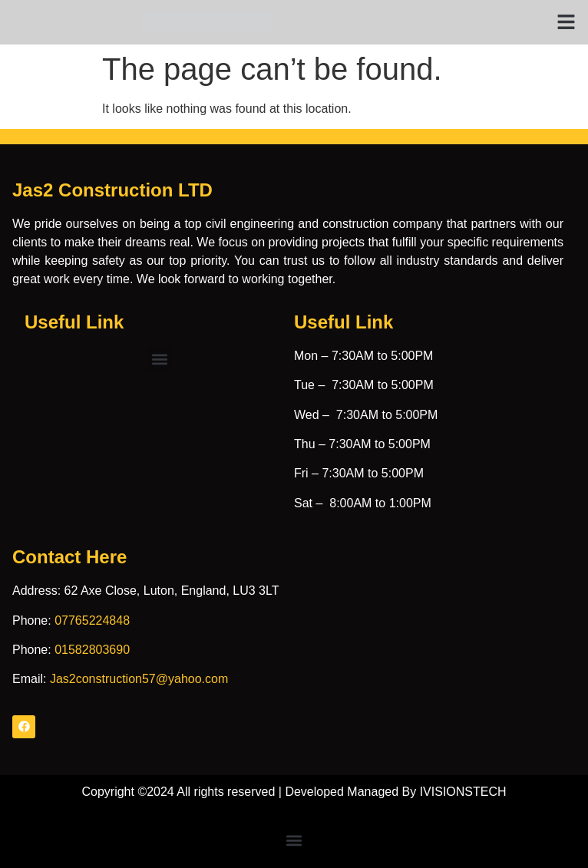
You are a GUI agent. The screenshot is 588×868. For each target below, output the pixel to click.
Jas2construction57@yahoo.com (139, 679)
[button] (567, 22)
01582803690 (92, 650)
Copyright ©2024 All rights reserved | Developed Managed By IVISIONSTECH (294, 792)
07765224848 (92, 620)
